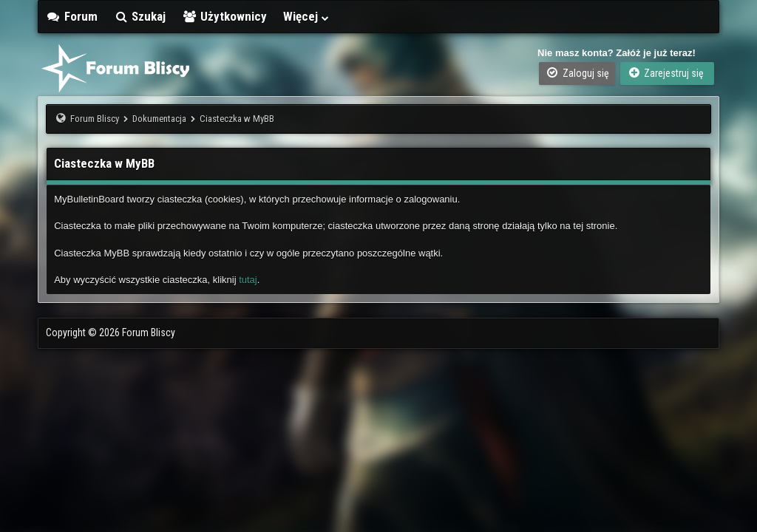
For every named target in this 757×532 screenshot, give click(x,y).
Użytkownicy (224, 16)
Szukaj (140, 16)
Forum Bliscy (95, 119)
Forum (72, 16)
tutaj (248, 280)
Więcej (307, 16)
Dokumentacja (159, 119)
